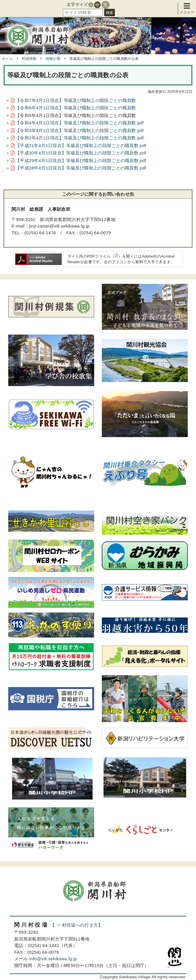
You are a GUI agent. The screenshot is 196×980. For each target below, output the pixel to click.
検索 (110, 13)
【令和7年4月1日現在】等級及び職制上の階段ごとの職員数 (76, 100)
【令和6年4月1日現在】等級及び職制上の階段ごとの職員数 (76, 108)
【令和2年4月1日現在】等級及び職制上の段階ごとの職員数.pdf (80, 138)
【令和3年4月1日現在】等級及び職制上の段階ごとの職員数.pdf (80, 130)
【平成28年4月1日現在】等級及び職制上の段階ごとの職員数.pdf (81, 168)
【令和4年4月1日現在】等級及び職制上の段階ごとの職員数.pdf (80, 123)
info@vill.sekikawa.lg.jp (53, 959)
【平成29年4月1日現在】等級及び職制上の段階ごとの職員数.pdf (81, 160)
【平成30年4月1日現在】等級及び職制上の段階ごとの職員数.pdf (81, 153)
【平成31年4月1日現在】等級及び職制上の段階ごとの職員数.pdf (81, 145)
